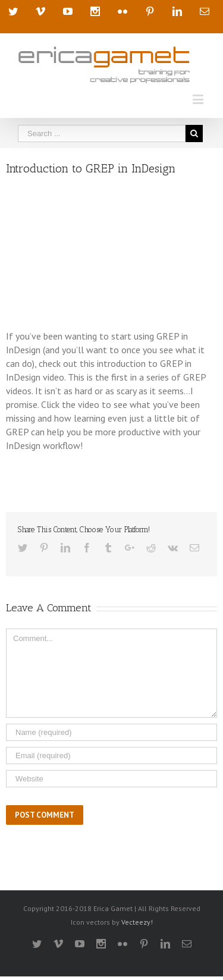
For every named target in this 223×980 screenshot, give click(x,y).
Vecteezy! (137, 922)
